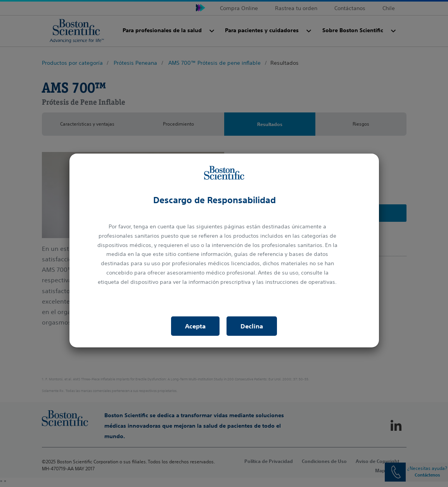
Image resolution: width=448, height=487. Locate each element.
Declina (252, 326)
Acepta (195, 326)
